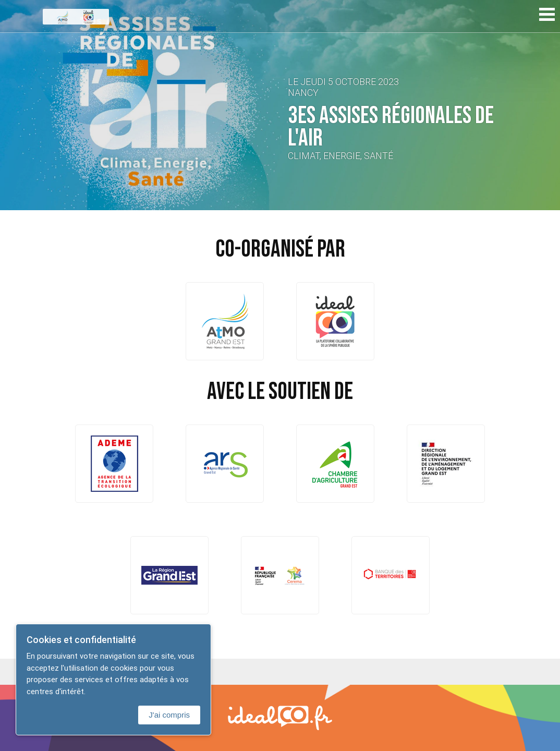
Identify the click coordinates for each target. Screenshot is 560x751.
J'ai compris (169, 715)
